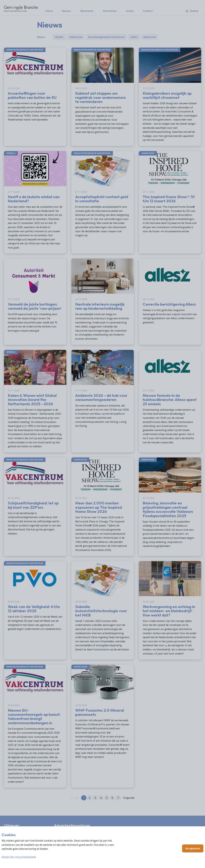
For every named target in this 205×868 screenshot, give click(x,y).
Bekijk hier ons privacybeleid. (19, 857)
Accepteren (193, 848)
